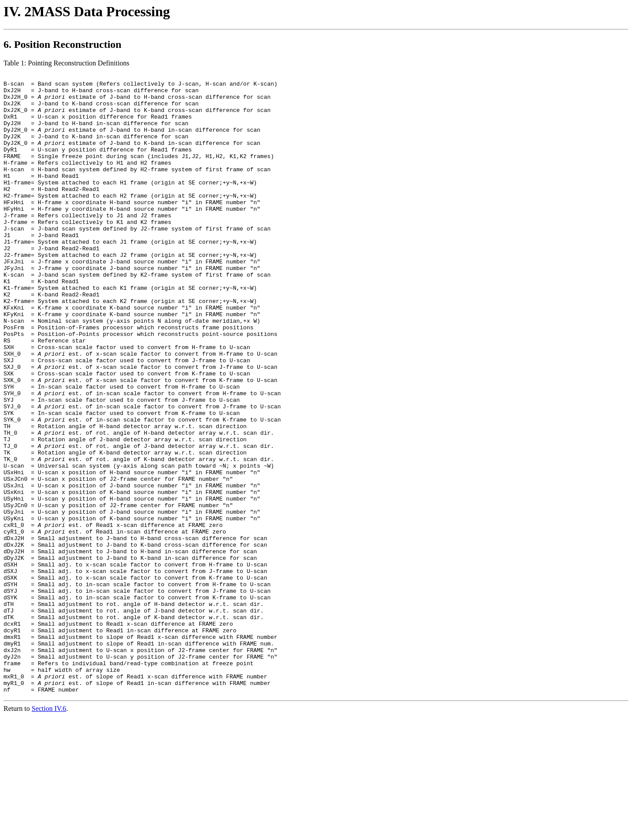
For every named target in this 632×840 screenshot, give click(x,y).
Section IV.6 (49, 832)
